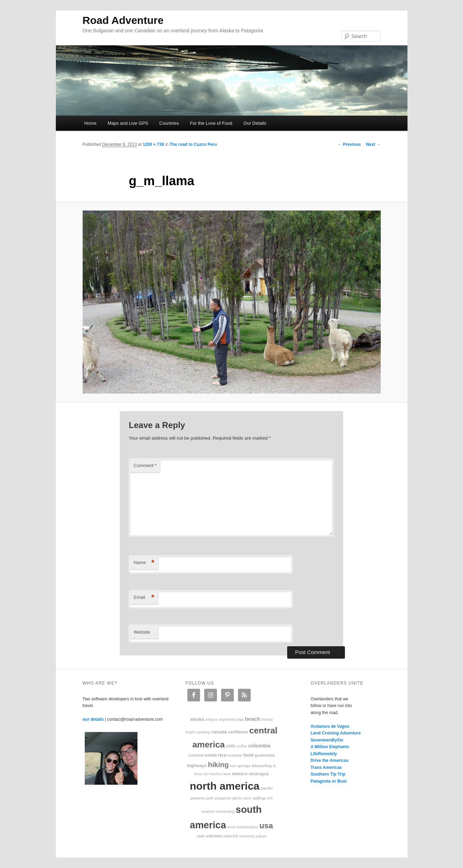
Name (144, 563)
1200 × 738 (153, 144)
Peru (237, 798)
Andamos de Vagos (330, 726)
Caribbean (238, 732)
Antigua (211, 720)
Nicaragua (259, 774)
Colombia (259, 746)
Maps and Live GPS (128, 123)
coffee (242, 746)
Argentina (227, 720)
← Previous (349, 144)
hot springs (240, 766)
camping (203, 732)
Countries (169, 123)
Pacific (267, 788)
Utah (201, 836)
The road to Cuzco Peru (193, 144)
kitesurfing (262, 766)
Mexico (240, 774)
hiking (218, 765)
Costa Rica (216, 755)
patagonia (223, 798)
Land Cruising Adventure (336, 733)
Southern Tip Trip (328, 774)
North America (225, 786)
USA (266, 826)
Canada (219, 732)
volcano (214, 836)
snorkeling (225, 812)
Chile (231, 746)
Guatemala (265, 755)
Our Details (255, 123)
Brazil (190, 732)
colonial (196, 755)
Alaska (197, 719)
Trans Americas (326, 767)
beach (253, 719)
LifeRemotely (324, 754)
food (248, 755)
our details (93, 719)
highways (197, 766)
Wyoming (247, 836)
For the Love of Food (211, 123)
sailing (259, 798)
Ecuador (235, 755)
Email (144, 598)
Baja (240, 720)
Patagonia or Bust (329, 781)
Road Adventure (123, 20)
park (210, 798)
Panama (197, 798)
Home (91, 123)
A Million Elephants (330, 747)
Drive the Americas (329, 760)
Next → (373, 144)
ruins (247, 798)
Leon (227, 774)
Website (142, 632)
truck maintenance (243, 827)
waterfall (231, 836)
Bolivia (267, 720)
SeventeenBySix (327, 740)
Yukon (261, 836)
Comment (145, 465)
